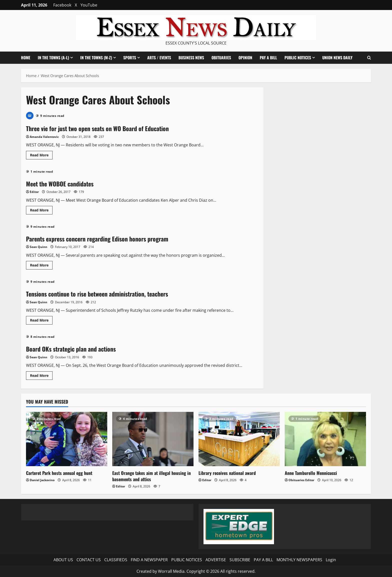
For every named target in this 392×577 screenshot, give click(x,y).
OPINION (245, 58)
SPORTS (130, 58)
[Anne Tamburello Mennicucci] (325, 439)
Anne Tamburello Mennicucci (311, 473)
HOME (26, 58)
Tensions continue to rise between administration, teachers (97, 294)
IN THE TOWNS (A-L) (53, 58)
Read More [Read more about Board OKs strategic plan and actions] (41, 376)
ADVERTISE (216, 560)
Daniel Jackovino (42, 480)
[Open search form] (369, 58)
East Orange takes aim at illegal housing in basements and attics (151, 476)
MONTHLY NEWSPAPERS (299, 560)
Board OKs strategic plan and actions (71, 349)
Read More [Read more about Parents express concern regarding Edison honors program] (41, 266)
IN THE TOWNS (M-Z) (96, 58)
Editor (34, 192)
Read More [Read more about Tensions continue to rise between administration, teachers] (41, 321)
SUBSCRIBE (240, 560)
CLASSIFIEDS (116, 560)
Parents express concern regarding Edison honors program (97, 239)
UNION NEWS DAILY (337, 58)
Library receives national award (227, 473)
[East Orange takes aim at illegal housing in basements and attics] (153, 439)
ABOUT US (63, 560)
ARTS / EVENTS (159, 58)
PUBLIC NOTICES (298, 58)
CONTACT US (89, 560)
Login (331, 560)
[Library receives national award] (239, 439)
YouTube (89, 5)
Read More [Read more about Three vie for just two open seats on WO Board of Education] (41, 156)
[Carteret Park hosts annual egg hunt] (67, 439)
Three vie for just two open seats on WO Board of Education (97, 128)
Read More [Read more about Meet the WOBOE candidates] (41, 211)
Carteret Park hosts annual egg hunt (59, 473)
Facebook (62, 5)
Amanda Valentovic (44, 137)
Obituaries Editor (301, 480)
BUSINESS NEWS (191, 58)
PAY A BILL (268, 58)
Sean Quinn (38, 247)
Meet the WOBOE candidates (60, 184)
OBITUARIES (221, 58)
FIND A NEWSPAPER (149, 560)
